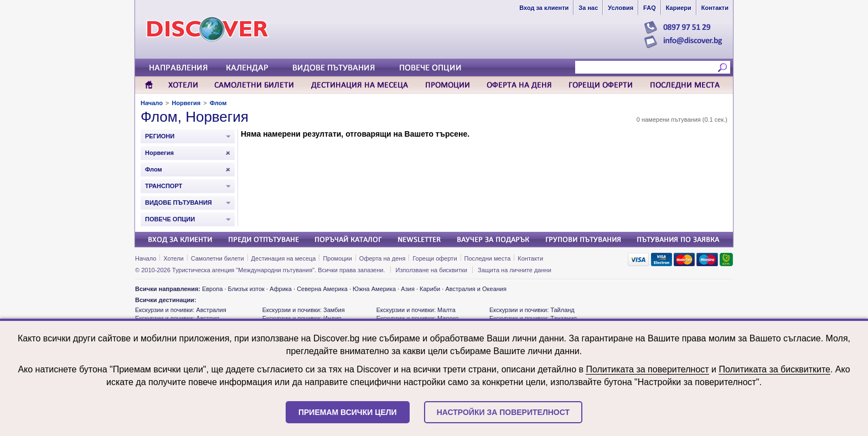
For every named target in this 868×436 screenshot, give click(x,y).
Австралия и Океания (476, 289)
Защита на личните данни (515, 270)
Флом (218, 103)
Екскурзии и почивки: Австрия (177, 318)
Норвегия (186, 103)
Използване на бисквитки (432, 270)
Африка (281, 289)
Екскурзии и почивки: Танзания (533, 318)
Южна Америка (374, 289)
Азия (407, 289)
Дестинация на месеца (284, 258)
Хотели (173, 258)
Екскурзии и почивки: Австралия (181, 310)
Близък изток (246, 289)
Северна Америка (322, 289)
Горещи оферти (435, 258)
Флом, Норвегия (195, 117)
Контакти (530, 258)
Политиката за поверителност (647, 369)
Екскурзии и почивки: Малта (416, 310)
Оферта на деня (383, 258)
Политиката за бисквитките (774, 369)
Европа (213, 289)
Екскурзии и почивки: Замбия (304, 310)
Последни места (488, 258)
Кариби (430, 289)
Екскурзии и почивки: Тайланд (532, 310)
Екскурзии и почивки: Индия (302, 318)
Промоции (337, 258)
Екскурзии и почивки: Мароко (418, 318)
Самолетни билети (218, 258)
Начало (152, 103)
